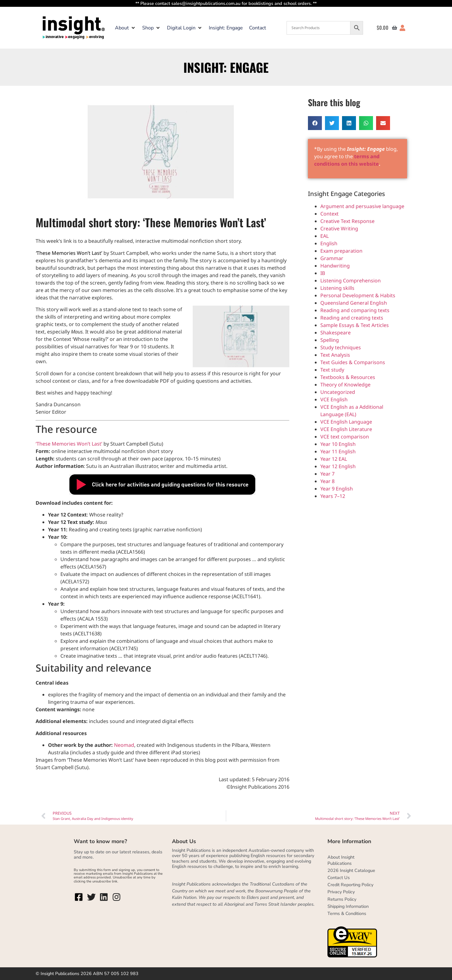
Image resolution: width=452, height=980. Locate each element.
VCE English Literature (346, 429)
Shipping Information (348, 906)
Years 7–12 (333, 496)
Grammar (332, 258)
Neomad (124, 745)
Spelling (330, 340)
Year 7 (327, 474)
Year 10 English (338, 444)
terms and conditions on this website (348, 160)
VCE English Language (346, 422)
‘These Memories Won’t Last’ (70, 444)
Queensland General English (354, 303)
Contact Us (339, 878)
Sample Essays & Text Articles (355, 325)
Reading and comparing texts (355, 310)
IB (323, 273)
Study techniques (341, 347)
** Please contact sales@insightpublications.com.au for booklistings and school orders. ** (226, 3)
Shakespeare (336, 333)
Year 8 (327, 481)
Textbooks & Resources (348, 377)
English (329, 243)
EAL (325, 236)
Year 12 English (338, 466)
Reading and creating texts (352, 318)
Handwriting (335, 266)
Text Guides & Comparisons (353, 362)
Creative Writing (339, 229)
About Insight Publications (341, 860)
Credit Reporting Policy (350, 885)
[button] (125, 28)
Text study (332, 370)
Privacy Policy (341, 892)
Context (329, 214)
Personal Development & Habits (358, 295)
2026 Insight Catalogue (351, 870)
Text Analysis (335, 355)
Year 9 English (337, 489)
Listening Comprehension (351, 281)
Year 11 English (338, 451)
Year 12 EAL (334, 459)
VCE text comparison (345, 437)
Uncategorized (338, 392)
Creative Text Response (347, 221)
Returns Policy (342, 899)
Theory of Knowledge (345, 385)
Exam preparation (341, 251)
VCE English (334, 399)
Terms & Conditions (347, 913)
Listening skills (337, 288)
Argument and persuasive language (362, 206)
